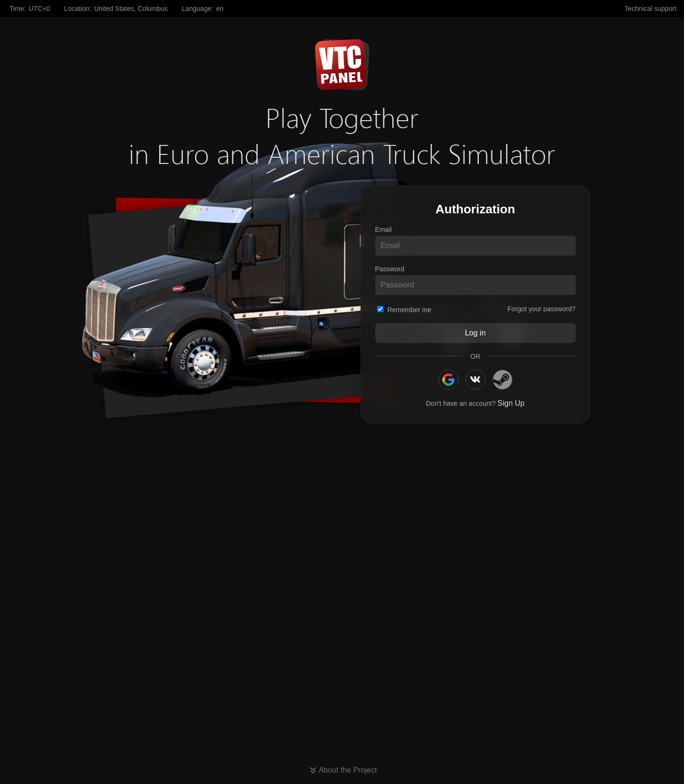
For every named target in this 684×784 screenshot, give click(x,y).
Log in (475, 333)
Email (384, 229)
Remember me (404, 310)
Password (390, 269)
